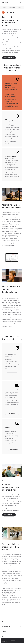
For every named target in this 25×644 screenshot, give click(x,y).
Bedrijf (12, 636)
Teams (12, 622)
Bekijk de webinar (14, 450)
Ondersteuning (12, 7)
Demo (20, 7)
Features (4, 7)
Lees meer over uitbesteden (12, 413)
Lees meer (13, 640)
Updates (12, 631)
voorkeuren (4, 641)
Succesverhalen (12, 627)
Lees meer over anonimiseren (12, 375)
